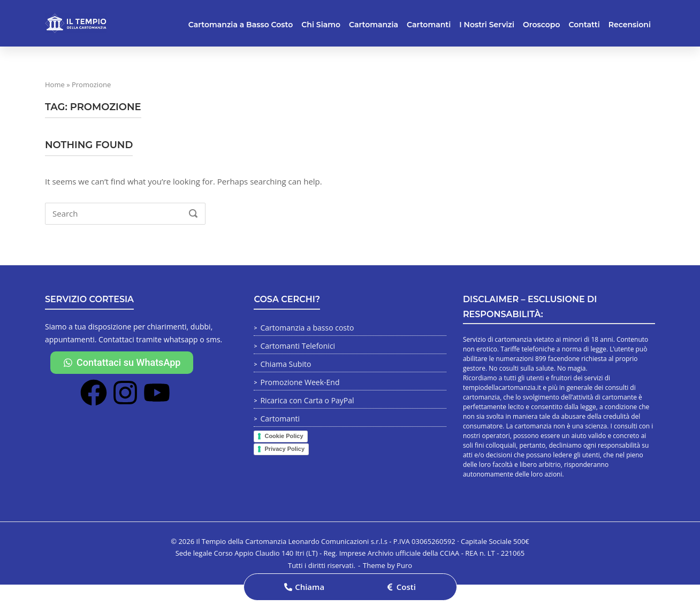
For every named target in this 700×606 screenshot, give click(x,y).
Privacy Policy (284, 449)
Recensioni (630, 25)
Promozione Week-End (300, 382)
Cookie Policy (284, 436)
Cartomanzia (374, 25)
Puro (404, 565)
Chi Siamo (321, 25)
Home (55, 85)
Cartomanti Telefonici (298, 346)
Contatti (584, 25)
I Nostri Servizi (487, 25)
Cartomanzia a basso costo (307, 328)
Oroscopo (541, 25)
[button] (304, 587)
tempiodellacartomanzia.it (502, 388)
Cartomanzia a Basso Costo (241, 25)
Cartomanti (429, 25)
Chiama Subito (286, 364)
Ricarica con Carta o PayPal (307, 400)
